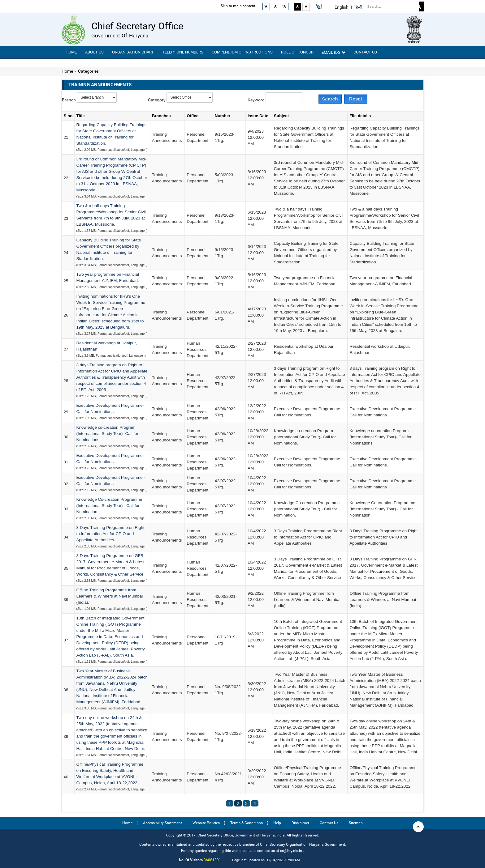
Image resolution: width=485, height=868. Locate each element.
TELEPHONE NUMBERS (183, 52)
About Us (94, 52)
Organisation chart (133, 52)
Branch (69, 100)
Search (419, 6)
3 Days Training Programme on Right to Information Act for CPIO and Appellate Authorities (110, 534)
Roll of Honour (297, 52)
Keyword (256, 100)
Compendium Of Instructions (242, 52)
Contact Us (365, 52)
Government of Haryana (120, 36)
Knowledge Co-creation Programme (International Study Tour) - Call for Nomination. (109, 506)
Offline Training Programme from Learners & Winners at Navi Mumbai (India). (109, 596)
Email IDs (334, 52)
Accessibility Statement (162, 823)
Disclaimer (300, 823)
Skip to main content (234, 6)
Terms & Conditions (247, 823)
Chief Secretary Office (137, 26)
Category (157, 100)
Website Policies (206, 823)
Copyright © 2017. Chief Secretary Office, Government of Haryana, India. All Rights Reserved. (243, 835)
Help (277, 823)
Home (71, 52)
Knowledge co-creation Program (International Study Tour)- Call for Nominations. (107, 434)
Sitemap (356, 823)
